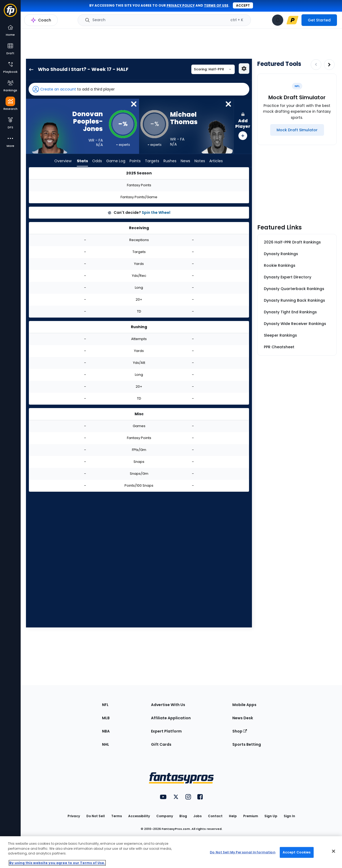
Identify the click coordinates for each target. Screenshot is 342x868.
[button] (139, 89)
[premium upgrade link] (292, 20)
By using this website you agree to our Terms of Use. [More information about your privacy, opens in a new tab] (57, 863)
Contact (215, 816)
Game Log (116, 161)
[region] (171, 852)
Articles (216, 161)
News (185, 161)
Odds (97, 161)
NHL (106, 744)
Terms (117, 816)
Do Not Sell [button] (96, 816)
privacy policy (181, 5)
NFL (105, 705)
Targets (152, 161)
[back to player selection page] (30, 69)
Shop (240, 731)
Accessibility (139, 816)
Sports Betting (247, 744)
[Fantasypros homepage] (10, 13)
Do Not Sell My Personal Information (243, 852)
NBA (106, 731)
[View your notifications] (278, 20)
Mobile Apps (244, 705)
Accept (243, 5)
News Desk (243, 718)
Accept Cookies (297, 852)
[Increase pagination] (329, 65)
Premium (251, 816)
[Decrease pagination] (316, 65)
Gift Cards (161, 744)
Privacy (74, 816)
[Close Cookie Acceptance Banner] (334, 851)
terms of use (216, 5)
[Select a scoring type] (213, 69)
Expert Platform (166, 731)
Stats (82, 161)
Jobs (197, 816)
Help (233, 816)
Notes (200, 161)
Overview (63, 161)
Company (165, 816)
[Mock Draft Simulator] (297, 130)
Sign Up (271, 816)
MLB (106, 718)
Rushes (170, 161)
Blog (183, 816)
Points (135, 161)
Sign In (289, 816)
